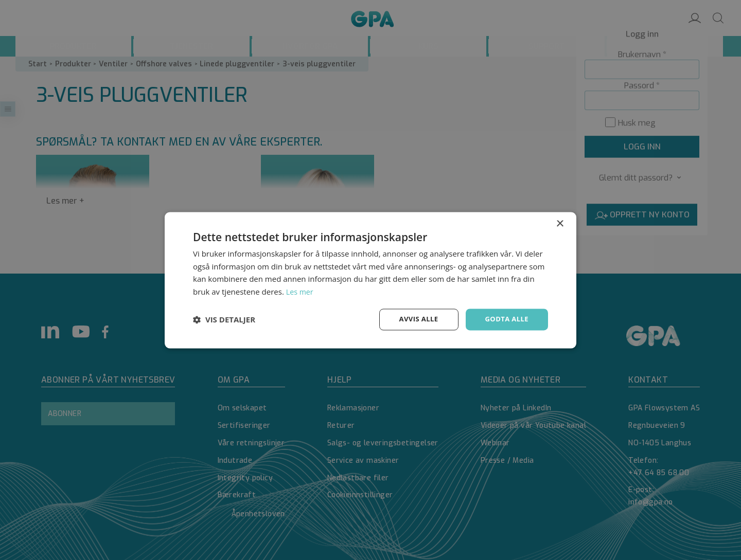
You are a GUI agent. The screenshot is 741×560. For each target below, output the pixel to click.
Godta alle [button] (505, 319)
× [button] (560, 223)
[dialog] (370, 280)
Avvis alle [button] (414, 319)
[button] (224, 319)
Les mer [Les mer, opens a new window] (301, 291)
